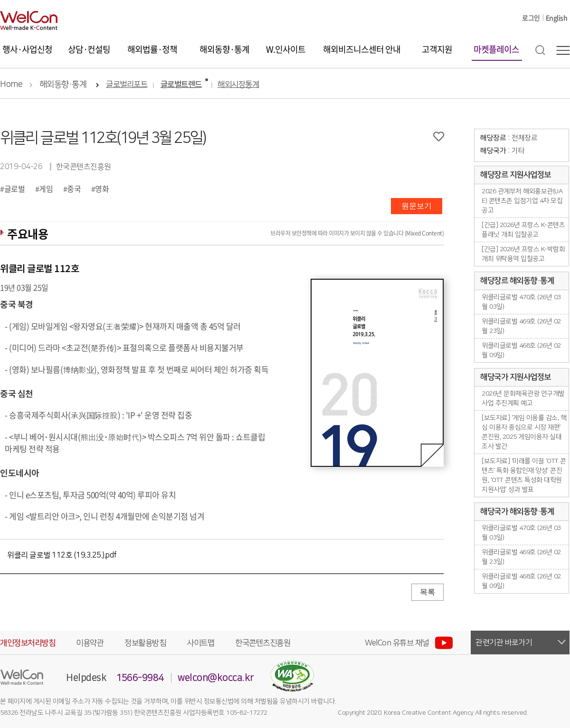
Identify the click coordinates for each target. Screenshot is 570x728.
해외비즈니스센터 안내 (362, 49)
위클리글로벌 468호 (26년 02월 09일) (521, 350)
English (557, 18)
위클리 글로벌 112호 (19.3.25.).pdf (62, 555)
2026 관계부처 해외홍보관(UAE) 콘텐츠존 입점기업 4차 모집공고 (522, 201)
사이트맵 (200, 643)
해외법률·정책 (152, 49)
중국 (74, 189)
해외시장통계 (238, 85)
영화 (102, 189)
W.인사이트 (286, 49)
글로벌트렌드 (181, 85)
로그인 (531, 18)
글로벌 (15, 189)
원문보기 (417, 206)
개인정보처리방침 (28, 643)
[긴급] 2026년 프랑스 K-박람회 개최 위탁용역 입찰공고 (523, 254)
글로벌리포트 (127, 85)
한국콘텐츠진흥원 (263, 643)
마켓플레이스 (496, 49)
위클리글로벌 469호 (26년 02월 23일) (521, 326)
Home (11, 85)
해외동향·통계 (224, 49)
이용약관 (90, 643)
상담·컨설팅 (89, 49)
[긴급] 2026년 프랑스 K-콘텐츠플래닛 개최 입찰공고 (523, 230)
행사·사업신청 (27, 49)
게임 (46, 189)
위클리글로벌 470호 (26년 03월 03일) (521, 302)
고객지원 (437, 49)
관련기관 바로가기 (504, 643)
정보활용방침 (145, 643)
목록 (427, 592)
